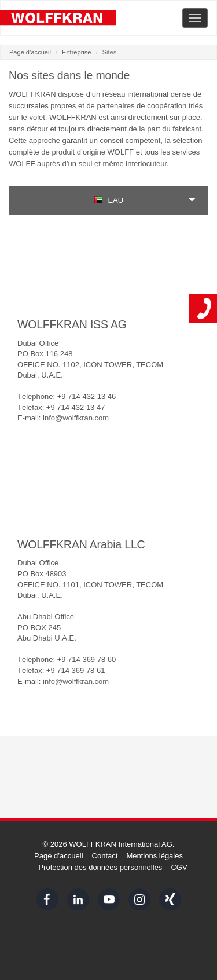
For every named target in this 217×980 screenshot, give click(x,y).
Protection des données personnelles (100, 867)
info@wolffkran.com (76, 418)
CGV (179, 867)
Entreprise (76, 52)
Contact (105, 856)
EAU (108, 200)
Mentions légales (155, 856)
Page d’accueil (30, 52)
